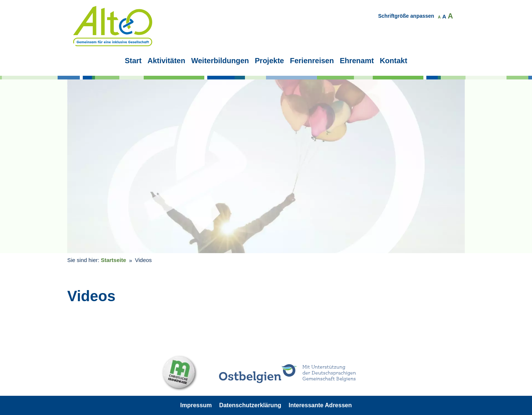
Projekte (270, 61)
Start (133, 61)
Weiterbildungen (220, 61)
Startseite (113, 260)
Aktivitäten (166, 61)
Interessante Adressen (320, 405)
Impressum (196, 405)
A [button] (439, 17)
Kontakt (393, 61)
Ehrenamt (357, 61)
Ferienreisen (312, 61)
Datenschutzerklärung (250, 405)
